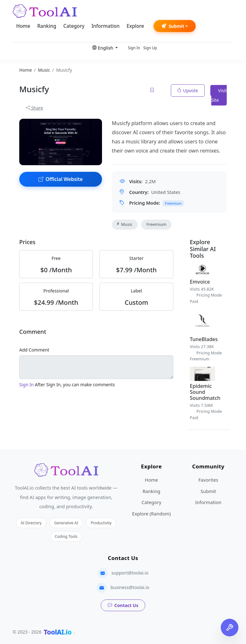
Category (74, 26)
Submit (173, 26)
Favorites (208, 480)
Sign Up (150, 48)
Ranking (47, 26)
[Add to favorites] (153, 90)
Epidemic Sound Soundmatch (205, 392)
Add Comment (34, 350)
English (103, 48)
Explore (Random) (151, 514)
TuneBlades (204, 339)
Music (125, 224)
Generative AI (66, 523)
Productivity (101, 523)
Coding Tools (66, 536)
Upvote (188, 90)
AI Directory (31, 523)
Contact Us (123, 605)
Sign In (134, 48)
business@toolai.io (130, 587)
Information (106, 26)
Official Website (61, 179)
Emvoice (200, 282)
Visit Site (219, 95)
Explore (135, 26)
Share (34, 108)
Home (23, 26)
